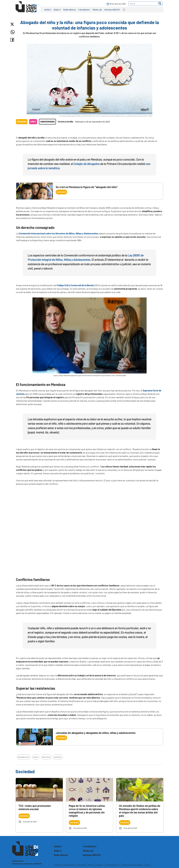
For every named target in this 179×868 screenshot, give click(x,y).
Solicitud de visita (112, 865)
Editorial (58, 865)
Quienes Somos (69, 865)
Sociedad (22, 122)
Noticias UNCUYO (112, 10)
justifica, (58, 757)
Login (147, 865)
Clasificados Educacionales (132, 865)
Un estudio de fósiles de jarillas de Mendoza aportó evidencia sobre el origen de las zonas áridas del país (140, 811)
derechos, (46, 757)
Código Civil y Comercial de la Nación (75, 285)
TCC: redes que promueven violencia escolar (35, 807)
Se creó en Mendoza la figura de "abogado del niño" (87, 187)
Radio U (57, 10)
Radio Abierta (69, 10)
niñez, (36, 757)
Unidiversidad (47, 122)
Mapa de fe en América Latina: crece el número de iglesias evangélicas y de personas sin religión (87, 811)
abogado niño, (24, 757)
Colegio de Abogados (87, 164)
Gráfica (91, 865)
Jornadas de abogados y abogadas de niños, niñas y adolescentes (96, 733)
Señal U (48, 10)
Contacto (100, 865)
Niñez (33, 122)
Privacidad (82, 865)
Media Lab (97, 10)
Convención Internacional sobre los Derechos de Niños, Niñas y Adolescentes (58, 233)
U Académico (84, 10)
